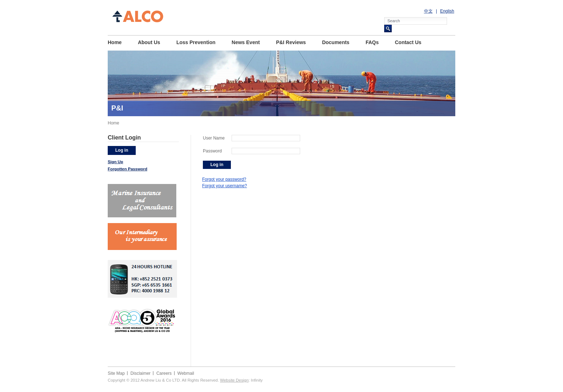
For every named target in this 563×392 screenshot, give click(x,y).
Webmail (186, 373)
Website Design (234, 380)
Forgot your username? (225, 186)
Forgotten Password (127, 169)
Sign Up (115, 162)
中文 (428, 11)
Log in (122, 150)
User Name (214, 138)
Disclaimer (140, 373)
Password (212, 151)
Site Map (116, 373)
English (447, 11)
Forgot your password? (224, 179)
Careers (164, 373)
